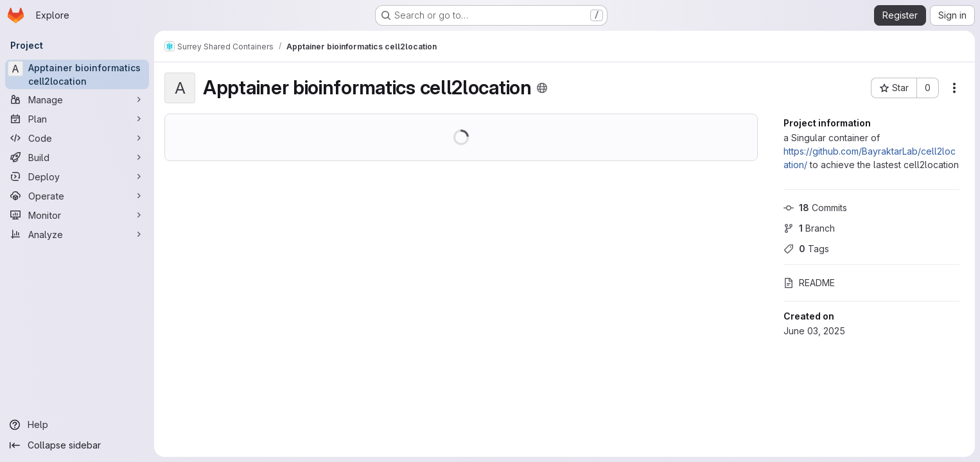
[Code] (77, 138)
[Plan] (77, 119)
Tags (806, 249)
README (809, 283)
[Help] (77, 425)
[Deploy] (77, 176)
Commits (815, 208)
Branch (809, 228)
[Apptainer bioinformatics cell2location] (77, 74)
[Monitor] (77, 215)
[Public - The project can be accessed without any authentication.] (542, 88)
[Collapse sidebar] (77, 445)
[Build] (77, 157)
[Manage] (77, 99)
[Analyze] (77, 234)
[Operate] (77, 196)
